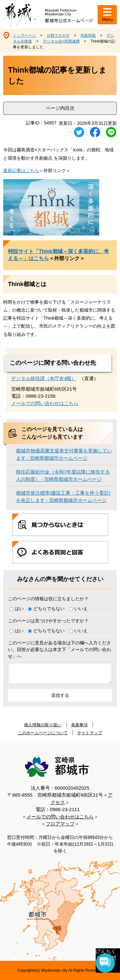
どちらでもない (49, 609)
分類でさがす (58, 36)
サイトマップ (90, 733)
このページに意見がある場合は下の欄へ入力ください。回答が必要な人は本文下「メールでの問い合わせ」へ (60, 649)
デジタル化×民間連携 (61, 41)
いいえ (81, 609)
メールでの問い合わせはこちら (45, 403)
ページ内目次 (60, 108)
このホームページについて (43, 733)
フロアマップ (60, 824)
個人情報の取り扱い (43, 725)
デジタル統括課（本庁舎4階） (44, 378)
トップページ (24, 36)
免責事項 (79, 725)
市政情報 (88, 36)
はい (19, 609)
